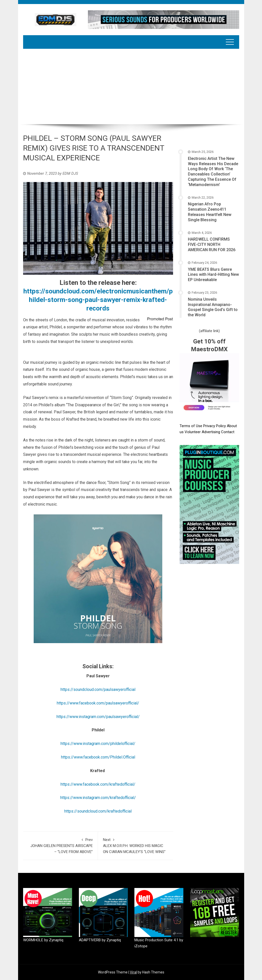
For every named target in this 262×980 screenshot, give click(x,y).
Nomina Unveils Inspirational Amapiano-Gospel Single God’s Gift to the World (213, 307)
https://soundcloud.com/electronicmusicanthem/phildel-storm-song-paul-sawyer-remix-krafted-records (98, 300)
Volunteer (193, 432)
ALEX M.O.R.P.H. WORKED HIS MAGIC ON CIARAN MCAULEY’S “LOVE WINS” (136, 845)
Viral (133, 972)
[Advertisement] (131, 86)
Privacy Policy (215, 426)
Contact (228, 432)
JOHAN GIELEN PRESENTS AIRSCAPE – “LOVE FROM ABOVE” (61, 845)
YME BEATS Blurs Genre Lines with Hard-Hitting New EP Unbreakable (213, 275)
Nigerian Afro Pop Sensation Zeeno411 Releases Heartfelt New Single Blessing (210, 212)
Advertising (211, 432)
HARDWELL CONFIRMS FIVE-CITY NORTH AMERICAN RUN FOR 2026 (212, 244)
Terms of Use (191, 426)
